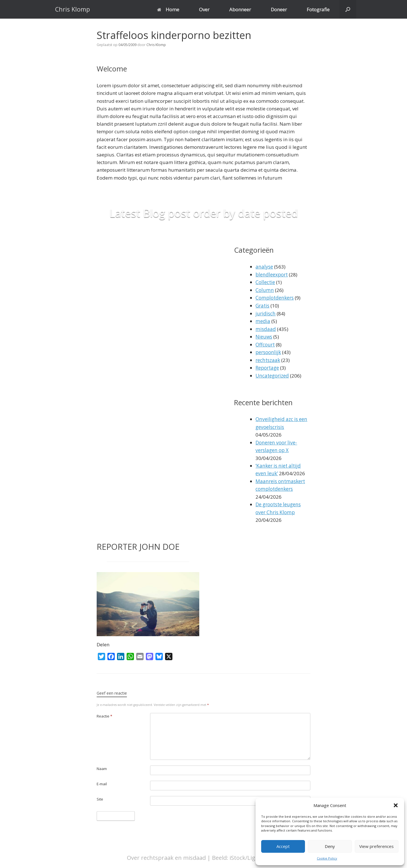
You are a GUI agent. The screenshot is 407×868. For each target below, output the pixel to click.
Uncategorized (272, 374)
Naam (102, 766)
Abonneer (240, 9)
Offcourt (265, 344)
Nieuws (264, 336)
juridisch (265, 313)
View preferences (376, 846)
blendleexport (271, 274)
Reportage (267, 367)
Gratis (262, 305)
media (263, 321)
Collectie (265, 282)
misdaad (266, 328)
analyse (264, 267)
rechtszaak (268, 359)
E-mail (102, 781)
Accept (283, 846)
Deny (330, 846)
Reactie (104, 714)
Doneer (279, 9)
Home (168, 9)
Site (100, 797)
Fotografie (318, 9)
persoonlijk (268, 351)
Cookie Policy (327, 858)
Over (204, 9)
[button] (396, 805)
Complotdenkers (274, 297)
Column (264, 290)
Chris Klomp (156, 45)
